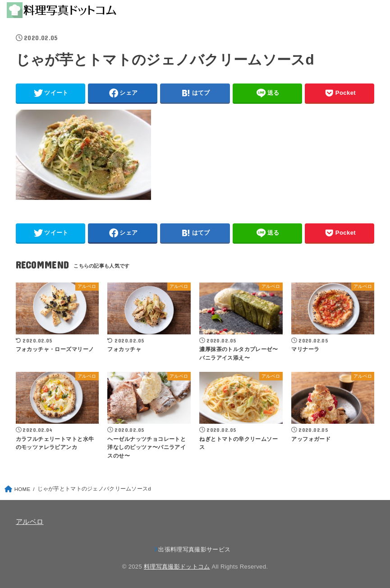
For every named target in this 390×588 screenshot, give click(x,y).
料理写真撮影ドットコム (177, 567)
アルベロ (30, 522)
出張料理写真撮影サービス (194, 549)
